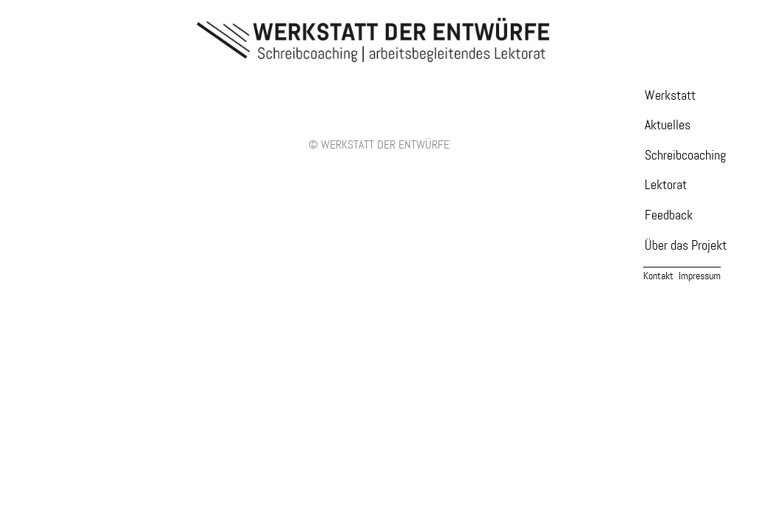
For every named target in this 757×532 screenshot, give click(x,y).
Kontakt (658, 276)
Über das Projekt (686, 246)
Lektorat (666, 185)
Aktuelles (668, 125)
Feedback (669, 215)
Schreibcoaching (685, 156)
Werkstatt (670, 96)
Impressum (700, 276)
